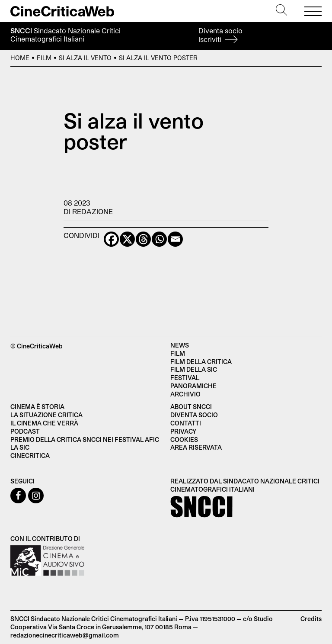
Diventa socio (220, 35)
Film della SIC (194, 369)
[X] (127, 239)
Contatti (186, 423)
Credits (311, 619)
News (180, 345)
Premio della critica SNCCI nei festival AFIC (85, 440)
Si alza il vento (85, 58)
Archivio (185, 394)
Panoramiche (193, 386)
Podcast (25, 431)
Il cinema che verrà (44, 423)
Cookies (184, 440)
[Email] (175, 239)
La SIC (20, 447)
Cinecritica (30, 456)
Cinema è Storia (37, 407)
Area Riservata (196, 447)
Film (44, 58)
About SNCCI (191, 407)
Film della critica (201, 362)
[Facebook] (111, 239)
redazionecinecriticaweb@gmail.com (65, 635)
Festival (185, 378)
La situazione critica (46, 415)
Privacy (183, 431)
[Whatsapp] (159, 239)
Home (20, 58)
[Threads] (143, 239)
